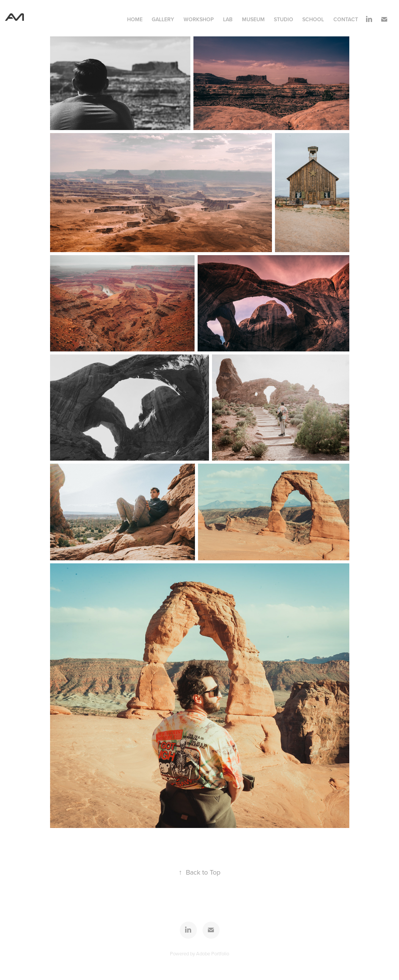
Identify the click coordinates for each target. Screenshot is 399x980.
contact (346, 19)
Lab (228, 19)
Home (135, 19)
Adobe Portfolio (213, 953)
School (313, 19)
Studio (284, 19)
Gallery (163, 19)
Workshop (199, 19)
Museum (253, 19)
